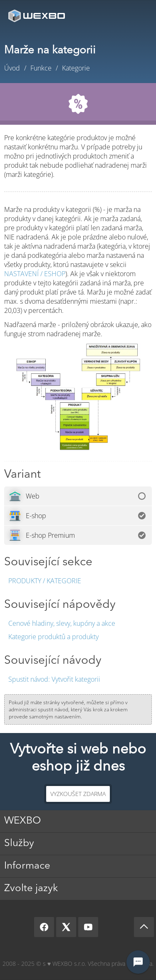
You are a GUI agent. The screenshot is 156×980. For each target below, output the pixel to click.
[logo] (37, 16)
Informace (27, 866)
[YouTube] (88, 927)
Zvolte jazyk (31, 889)
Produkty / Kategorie (45, 581)
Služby (19, 844)
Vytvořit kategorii (54, 679)
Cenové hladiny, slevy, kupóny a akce (62, 623)
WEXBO (22, 821)
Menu (137, 16)
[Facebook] (44, 927)
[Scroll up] (144, 927)
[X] (66, 927)
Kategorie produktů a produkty (53, 637)
